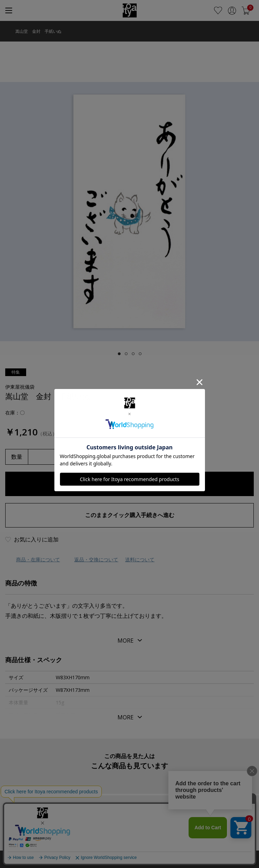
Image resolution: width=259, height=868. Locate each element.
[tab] (119, 354)
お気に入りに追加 (36, 539)
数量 (17, 457)
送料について (140, 559)
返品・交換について (96, 559)
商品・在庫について (38, 559)
